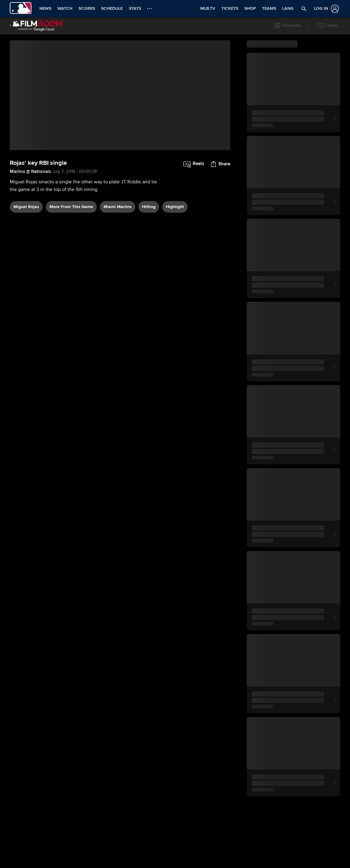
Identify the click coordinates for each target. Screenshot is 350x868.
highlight (175, 221)
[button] (288, 26)
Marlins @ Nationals (30, 185)
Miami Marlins (118, 221)
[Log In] (325, 9)
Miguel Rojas (26, 221)
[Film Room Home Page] (36, 26)
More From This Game (71, 221)
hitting (149, 221)
